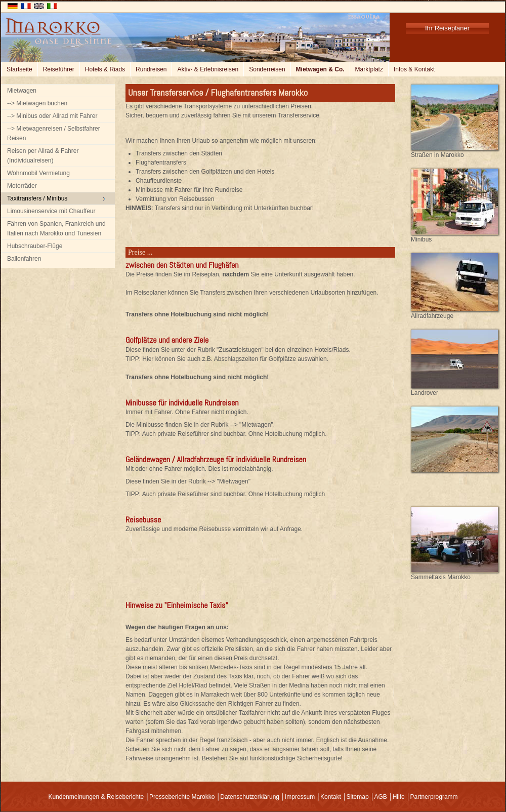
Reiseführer (59, 69)
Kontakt (331, 797)
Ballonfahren (24, 259)
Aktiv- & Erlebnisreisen (208, 69)
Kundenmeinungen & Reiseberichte (96, 797)
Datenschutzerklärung (250, 797)
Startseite (19, 69)
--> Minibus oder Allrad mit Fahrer (52, 116)
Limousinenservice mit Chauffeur (51, 211)
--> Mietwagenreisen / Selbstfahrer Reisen (54, 133)
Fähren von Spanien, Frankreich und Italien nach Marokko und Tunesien (56, 229)
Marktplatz (369, 69)
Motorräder (22, 186)
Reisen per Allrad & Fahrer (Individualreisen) (43, 156)
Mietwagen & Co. (320, 69)
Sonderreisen (267, 69)
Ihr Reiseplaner (447, 28)
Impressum (300, 797)
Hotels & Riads (105, 69)
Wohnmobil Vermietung (38, 173)
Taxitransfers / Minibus (37, 198)
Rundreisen (151, 69)
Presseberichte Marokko (182, 797)
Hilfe (399, 797)
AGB (380, 797)
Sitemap (358, 797)
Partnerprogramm (434, 797)
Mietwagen (22, 91)
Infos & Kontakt (414, 69)
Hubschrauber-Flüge (35, 246)
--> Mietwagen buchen (37, 103)
